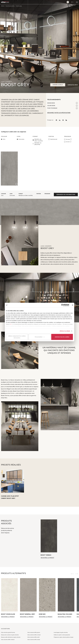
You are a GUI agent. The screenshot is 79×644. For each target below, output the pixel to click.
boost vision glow (8, 614)
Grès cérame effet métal (34, 640)
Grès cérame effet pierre (34, 632)
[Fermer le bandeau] (73, 305)
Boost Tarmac (46, 555)
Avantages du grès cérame (61, 632)
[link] (63, 120)
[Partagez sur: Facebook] (56, 120)
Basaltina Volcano (65, 614)
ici (11, 324)
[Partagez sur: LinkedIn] (60, 120)
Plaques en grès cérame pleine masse (64, 637)
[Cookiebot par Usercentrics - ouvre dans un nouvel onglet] (62, 305)
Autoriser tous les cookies (62, 337)
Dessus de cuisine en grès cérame (10, 635)
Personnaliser (40, 337)
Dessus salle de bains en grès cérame (11, 637)
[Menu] (77, 2)
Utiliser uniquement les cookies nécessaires (17, 337)
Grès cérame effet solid (33, 637)
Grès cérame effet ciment (34, 635)
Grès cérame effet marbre (8, 640)
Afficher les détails (65, 331)
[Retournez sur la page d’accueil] (33, 2)
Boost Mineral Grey (27, 614)
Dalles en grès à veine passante (62, 635)
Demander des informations (66, 195)
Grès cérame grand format (8, 632)
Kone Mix (42, 614)
